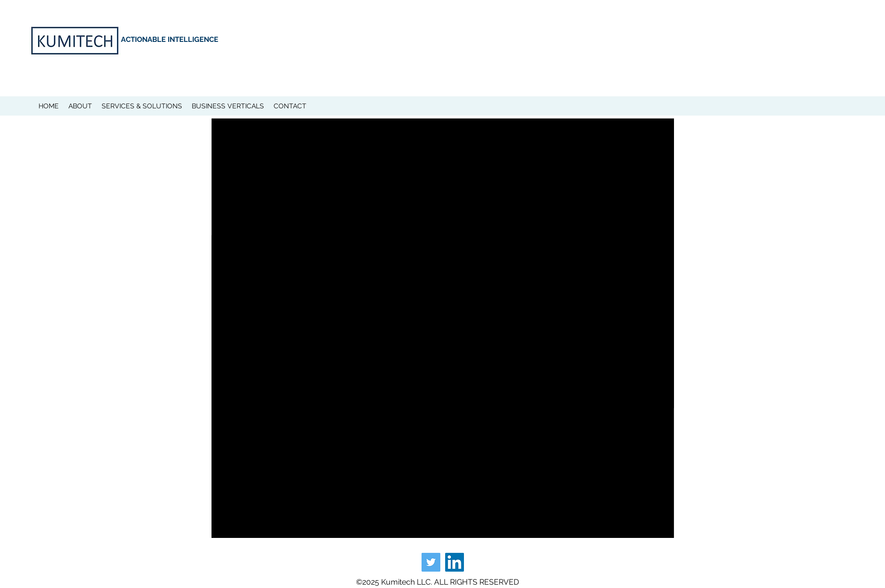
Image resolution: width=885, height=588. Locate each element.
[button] (80, 106)
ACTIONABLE (144, 39)
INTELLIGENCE (193, 39)
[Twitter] (431, 562)
